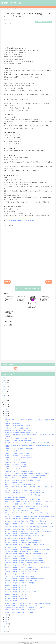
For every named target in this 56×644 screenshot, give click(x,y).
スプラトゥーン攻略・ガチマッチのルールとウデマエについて (21, 605)
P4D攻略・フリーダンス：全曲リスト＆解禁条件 (17, 453)
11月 (6, 407)
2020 (5, 391)
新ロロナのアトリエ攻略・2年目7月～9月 (15, 585)
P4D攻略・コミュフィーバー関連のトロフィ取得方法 (19, 449)
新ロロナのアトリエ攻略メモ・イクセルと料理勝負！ (19, 538)
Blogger (30, 638)
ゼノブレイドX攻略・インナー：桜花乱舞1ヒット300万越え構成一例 (23, 478)
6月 (6, 418)
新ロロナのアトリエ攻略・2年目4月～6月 (15, 587)
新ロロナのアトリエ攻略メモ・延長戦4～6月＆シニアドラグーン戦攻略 (23, 558)
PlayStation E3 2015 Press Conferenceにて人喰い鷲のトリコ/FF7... (23, 499)
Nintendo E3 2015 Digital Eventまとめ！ (16, 497)
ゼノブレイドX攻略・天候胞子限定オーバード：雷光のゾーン (21, 610)
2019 (5, 394)
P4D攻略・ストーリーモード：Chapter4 (15, 464)
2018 (5, 396)
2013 (5, 629)
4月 (6, 617)
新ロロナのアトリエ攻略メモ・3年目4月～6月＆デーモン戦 (20, 572)
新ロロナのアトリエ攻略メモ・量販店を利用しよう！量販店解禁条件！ (23, 540)
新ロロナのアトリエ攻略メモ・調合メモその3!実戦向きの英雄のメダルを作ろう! (26, 529)
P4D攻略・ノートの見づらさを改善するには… (17, 428)
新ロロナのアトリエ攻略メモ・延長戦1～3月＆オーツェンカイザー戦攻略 (24, 561)
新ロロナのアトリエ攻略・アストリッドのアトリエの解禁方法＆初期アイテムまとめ (27, 578)
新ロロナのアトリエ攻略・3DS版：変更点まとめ (17, 547)
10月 (6, 409)
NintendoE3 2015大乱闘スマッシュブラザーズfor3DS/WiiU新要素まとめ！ (24, 504)
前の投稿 (49, 282)
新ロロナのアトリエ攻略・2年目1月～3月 (15, 590)
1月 (6, 624)
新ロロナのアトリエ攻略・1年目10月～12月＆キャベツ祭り (20, 592)
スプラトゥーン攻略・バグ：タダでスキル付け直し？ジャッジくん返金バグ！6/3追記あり (28, 603)
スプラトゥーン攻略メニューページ (20, 221)
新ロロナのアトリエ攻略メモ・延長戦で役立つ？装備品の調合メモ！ (23, 534)
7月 (6, 416)
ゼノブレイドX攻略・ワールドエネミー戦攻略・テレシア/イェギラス (23, 511)
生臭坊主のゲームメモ (14, 3)
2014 (5, 627)
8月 (6, 413)
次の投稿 (7, 282)
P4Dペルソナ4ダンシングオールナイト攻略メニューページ (20, 438)
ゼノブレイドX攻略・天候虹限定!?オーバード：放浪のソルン (21, 612)
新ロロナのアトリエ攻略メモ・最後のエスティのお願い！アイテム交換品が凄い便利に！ (28, 567)
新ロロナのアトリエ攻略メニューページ (15, 601)
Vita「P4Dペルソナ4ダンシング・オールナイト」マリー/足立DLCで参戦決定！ (25, 476)
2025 (5, 380)
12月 (6, 404)
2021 (5, 389)
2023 (5, 385)
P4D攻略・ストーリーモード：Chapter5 (15, 462)
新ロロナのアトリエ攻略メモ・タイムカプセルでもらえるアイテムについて (24, 545)
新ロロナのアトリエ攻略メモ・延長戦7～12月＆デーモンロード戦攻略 (23, 556)
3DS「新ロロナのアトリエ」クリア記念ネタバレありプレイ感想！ (22, 552)
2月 (6, 622)
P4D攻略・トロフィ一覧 (11, 451)
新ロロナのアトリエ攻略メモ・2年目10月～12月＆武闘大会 (20, 583)
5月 (6, 615)
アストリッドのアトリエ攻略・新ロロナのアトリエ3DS (19, 576)
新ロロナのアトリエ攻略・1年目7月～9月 (15, 594)
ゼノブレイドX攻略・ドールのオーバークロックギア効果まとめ (21, 508)
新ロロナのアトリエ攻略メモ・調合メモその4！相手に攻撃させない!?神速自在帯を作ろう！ (29, 527)
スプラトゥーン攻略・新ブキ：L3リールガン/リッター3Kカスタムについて (24, 493)
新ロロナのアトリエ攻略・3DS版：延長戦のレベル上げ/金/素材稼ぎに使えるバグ (26, 554)
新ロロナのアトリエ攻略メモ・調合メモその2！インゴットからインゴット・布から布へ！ (28, 531)
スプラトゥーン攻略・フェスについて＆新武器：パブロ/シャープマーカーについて (26, 506)
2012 (5, 631)
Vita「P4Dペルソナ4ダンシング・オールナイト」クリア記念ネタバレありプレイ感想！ (28, 443)
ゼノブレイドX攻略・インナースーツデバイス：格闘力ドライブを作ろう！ (24, 480)
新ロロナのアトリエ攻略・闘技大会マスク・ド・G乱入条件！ (21, 581)
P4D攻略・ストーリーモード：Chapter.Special (17, 455)
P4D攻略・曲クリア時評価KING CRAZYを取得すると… (20, 430)
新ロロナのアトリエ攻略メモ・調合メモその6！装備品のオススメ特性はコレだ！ (26, 521)
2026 (5, 378)
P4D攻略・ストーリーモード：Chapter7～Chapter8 (18, 458)
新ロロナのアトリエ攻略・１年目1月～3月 (16, 599)
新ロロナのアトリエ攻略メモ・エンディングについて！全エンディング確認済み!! (26, 563)
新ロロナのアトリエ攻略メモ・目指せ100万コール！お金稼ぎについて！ (24, 543)
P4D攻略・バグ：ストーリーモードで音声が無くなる (19, 441)
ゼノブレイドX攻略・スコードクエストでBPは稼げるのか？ (20, 485)
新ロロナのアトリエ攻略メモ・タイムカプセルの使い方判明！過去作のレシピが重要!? (27, 549)
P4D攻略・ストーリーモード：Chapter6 (15, 460)
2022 (5, 387)
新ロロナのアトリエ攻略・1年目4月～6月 (15, 596)
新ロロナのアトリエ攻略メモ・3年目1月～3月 (17, 574)
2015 (5, 403)
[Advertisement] (28, 35)
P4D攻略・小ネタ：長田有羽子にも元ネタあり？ (17, 426)
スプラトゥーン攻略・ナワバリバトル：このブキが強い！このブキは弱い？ (24, 608)
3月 (6, 619)
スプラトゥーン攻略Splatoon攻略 (44, 22)
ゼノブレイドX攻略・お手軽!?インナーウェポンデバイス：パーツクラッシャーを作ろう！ (28, 502)
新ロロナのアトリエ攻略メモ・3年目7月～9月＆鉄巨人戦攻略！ (21, 570)
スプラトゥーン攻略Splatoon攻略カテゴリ (28, 288)
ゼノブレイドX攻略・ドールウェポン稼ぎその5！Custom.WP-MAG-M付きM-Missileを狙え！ (29, 517)
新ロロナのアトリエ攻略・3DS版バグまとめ (16, 482)
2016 (5, 400)
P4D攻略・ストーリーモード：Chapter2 (15, 469)
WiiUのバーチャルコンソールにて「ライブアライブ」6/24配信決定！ (23, 495)
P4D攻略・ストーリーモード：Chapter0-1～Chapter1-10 (20, 471)
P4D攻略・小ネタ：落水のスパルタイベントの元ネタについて (21, 432)
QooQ (30, 643)
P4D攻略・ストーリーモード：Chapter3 (15, 467)
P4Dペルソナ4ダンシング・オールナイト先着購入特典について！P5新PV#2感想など (27, 473)
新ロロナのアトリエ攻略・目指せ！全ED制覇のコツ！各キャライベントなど (25, 519)
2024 (5, 382)
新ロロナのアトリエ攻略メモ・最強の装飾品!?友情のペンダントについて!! (24, 536)
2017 (5, 398)
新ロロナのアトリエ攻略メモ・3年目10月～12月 (17, 565)
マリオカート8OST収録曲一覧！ (13, 423)
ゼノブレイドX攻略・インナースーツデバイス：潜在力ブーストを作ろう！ (24, 490)
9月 (6, 411)
